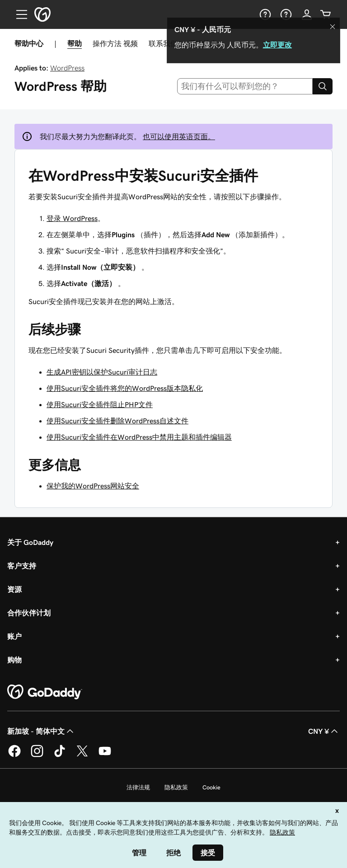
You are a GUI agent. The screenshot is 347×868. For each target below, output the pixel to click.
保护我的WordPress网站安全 (93, 486)
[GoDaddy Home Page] (45, 692)
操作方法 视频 (115, 43)
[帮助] (264, 14)
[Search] (323, 86)
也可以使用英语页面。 (179, 136)
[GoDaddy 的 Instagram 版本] (37, 755)
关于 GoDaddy (30, 542)
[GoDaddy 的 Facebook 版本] (14, 755)
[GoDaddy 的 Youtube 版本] (105, 755)
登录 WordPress (72, 218)
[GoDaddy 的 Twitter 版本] (82, 755)
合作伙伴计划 (29, 613)
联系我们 (163, 43)
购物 (14, 660)
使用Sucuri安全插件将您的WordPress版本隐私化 (125, 388)
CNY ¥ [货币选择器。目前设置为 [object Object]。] (324, 731)
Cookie (211, 787)
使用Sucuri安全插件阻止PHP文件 (100, 404)
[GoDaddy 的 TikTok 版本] (60, 755)
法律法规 (138, 787)
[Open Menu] (18, 14)
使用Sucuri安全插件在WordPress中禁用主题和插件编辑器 (139, 437)
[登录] (307, 14)
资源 (14, 589)
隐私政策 (176, 787)
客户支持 (22, 566)
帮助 (75, 43)
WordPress (67, 68)
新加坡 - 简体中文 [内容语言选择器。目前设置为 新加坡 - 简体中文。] (41, 731)
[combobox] (245, 86)
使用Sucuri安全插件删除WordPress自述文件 (117, 421)
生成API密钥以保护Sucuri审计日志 (102, 372)
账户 (14, 636)
